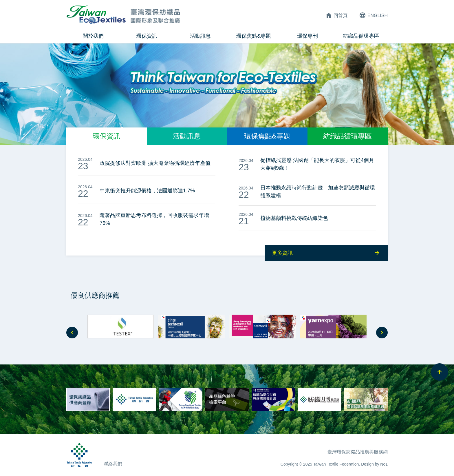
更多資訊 (326, 253)
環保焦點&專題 (254, 36)
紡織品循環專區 (361, 36)
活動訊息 (200, 36)
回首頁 (336, 15)
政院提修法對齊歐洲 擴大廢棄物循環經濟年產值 (155, 163)
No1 (384, 464)
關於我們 (93, 36)
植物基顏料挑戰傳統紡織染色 (294, 218)
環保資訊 (147, 36)
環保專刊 (307, 36)
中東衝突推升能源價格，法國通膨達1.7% (147, 191)
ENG (373, 15)
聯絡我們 (113, 464)
